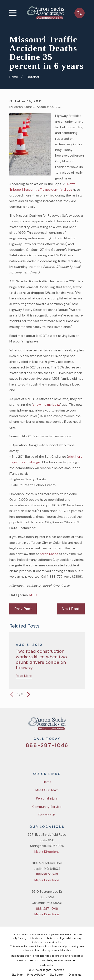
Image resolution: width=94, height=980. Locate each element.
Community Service (47, 807)
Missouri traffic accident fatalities (47, 190)
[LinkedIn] (63, 758)
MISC (33, 595)
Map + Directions (47, 852)
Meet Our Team (47, 790)
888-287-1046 (47, 745)
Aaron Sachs (49, 554)
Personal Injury (47, 798)
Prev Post (23, 609)
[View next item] (29, 694)
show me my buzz (46, 405)
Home (47, 782)
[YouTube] (52, 758)
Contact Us (47, 815)
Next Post (71, 609)
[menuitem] (17, 975)
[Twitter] (31, 758)
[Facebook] (42, 758)
